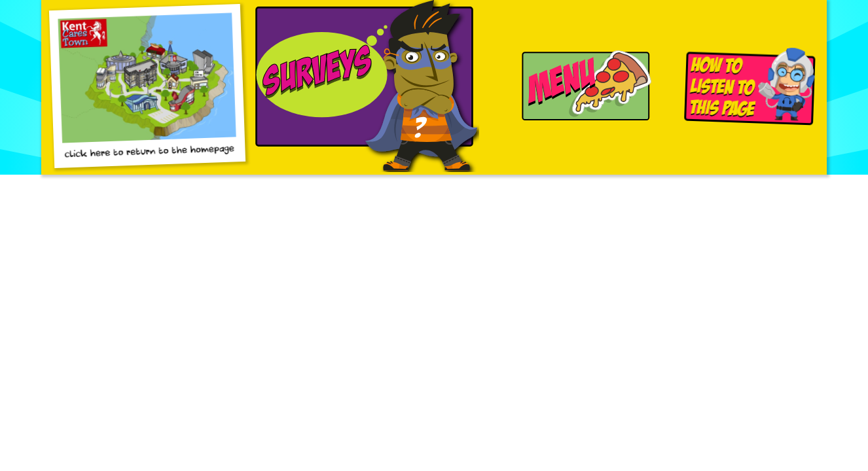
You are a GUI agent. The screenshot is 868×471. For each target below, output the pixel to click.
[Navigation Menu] (582, 87)
